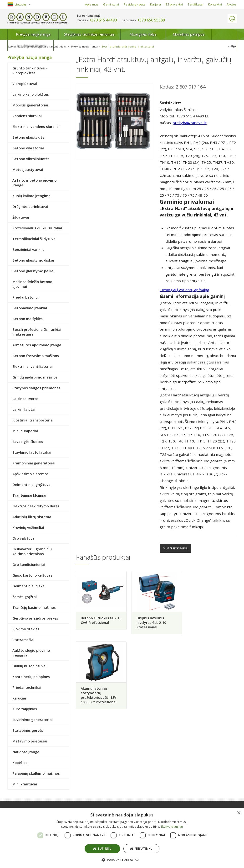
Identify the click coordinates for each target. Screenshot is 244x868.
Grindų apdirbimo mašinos (35, 377)
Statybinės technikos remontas (80, 34)
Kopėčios (20, 763)
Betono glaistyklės (28, 137)
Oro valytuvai (24, 538)
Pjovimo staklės (26, 629)
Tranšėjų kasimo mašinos (34, 607)
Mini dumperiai (25, 431)
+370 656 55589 (151, 20)
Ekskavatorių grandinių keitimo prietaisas (32, 551)
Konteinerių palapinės (31, 677)
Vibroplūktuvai (25, 84)
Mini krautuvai (25, 784)
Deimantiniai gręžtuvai (32, 484)
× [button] (239, 813)
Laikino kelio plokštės (31, 94)
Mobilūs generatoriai (30, 105)
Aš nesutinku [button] (141, 849)
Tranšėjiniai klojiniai (216, 34)
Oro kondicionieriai (29, 564)
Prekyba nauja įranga (29, 34)
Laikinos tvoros (25, 399)
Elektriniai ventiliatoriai (33, 366)
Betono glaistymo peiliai (33, 271)
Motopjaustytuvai (28, 169)
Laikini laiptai (24, 409)
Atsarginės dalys (131, 34)
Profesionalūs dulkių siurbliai (37, 228)
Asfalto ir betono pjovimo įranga (34, 183)
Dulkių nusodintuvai (29, 666)
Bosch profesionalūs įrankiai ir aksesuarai (129, 46)
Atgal (234, 46)
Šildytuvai (21, 217)
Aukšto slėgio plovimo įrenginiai (31, 653)
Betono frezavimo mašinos (36, 356)
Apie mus (92, 4)
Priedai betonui (25, 297)
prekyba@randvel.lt (190, 123)
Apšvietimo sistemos (30, 474)
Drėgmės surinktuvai (30, 206)
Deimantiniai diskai (29, 586)
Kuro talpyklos (25, 709)
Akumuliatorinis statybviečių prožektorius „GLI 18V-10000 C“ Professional (210, 624)
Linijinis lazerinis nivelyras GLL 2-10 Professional (151, 622)
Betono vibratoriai (28, 148)
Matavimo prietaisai (30, 741)
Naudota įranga (26, 752)
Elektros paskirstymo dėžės (36, 506)
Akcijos (232, 4)
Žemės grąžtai (25, 597)
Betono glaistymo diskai (33, 260)
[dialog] (122, 838)
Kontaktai (215, 4)
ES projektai (174, 4)
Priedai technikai (27, 687)
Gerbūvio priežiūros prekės (35, 618)
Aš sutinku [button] (102, 849)
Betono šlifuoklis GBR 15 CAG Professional (98, 620)
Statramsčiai (23, 640)
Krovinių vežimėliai (28, 527)
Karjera (155, 4)
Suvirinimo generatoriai (33, 720)
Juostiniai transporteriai (33, 420)
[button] (122, 860)
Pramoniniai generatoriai (34, 463)
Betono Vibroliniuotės (31, 159)
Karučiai (19, 698)
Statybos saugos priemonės (36, 388)
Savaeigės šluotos (28, 442)
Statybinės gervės (28, 730)
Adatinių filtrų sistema (32, 517)
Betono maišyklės (28, 319)
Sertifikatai (195, 4)
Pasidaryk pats (135, 4)
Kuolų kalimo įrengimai (32, 196)
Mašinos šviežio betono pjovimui (32, 284)
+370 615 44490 (103, 20)
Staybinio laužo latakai (32, 452)
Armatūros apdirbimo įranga (37, 345)
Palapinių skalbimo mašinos (36, 773)
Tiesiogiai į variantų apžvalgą (184, 290)
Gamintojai (111, 4)
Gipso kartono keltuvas (32, 575)
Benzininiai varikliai (29, 249)
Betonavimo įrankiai (30, 308)
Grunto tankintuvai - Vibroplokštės (30, 70)
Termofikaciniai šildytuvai (34, 239)
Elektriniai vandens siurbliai (36, 126)
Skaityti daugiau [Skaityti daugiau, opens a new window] (172, 827)
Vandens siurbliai (27, 116)
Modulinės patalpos (174, 34)
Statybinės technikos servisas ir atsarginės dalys (37, 46)
